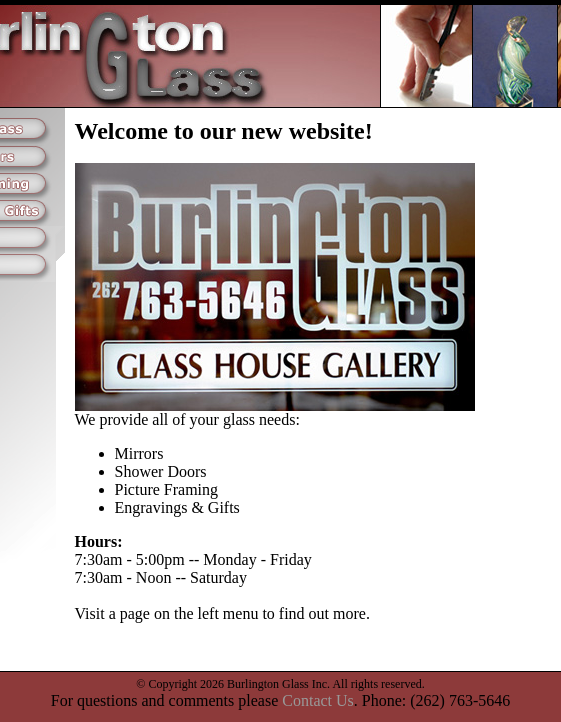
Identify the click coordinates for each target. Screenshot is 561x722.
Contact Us (318, 700)
